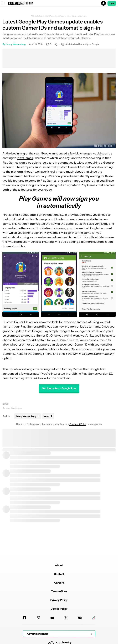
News (5, 404)
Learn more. (82, 16)
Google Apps (16, 408)
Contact (59, 574)
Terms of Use (59, 591)
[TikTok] (94, 618)
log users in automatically (59, 163)
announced (10, 374)
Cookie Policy (59, 609)
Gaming (6, 408)
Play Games (25, 158)
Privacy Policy (59, 600)
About (59, 565)
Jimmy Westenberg (16, 44)
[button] (59, 3)
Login (112, 3)
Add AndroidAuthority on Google (80, 44)
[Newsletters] (80, 618)
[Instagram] (38, 618)
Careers (59, 583)
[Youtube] (52, 618)
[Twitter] (66, 618)
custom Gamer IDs (70, 167)
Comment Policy (78, 424)
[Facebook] (24, 618)
